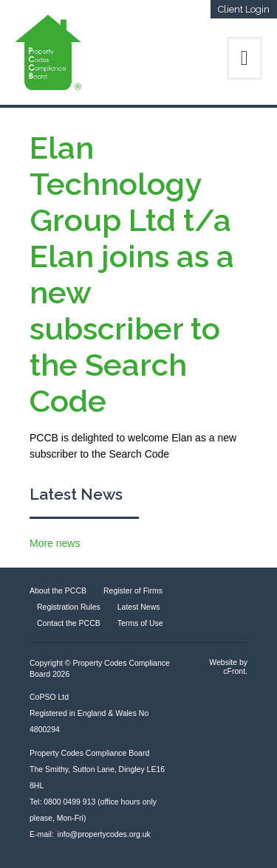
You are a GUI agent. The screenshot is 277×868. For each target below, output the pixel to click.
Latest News (76, 494)
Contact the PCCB (69, 623)
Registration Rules (69, 607)
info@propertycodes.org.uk (104, 834)
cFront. (235, 671)
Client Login (244, 9)
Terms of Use (140, 623)
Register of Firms (133, 590)
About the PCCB (58, 590)
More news (55, 543)
